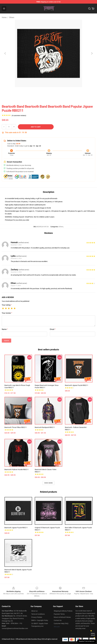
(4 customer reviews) (19, 116)
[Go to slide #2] (54, 92)
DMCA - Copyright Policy (40, 620)
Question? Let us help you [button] (87, 641)
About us (34, 611)
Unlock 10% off (93, 634)
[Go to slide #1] (43, 92)
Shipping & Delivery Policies (63, 611)
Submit (6, 341)
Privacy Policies (37, 617)
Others (12, 17)
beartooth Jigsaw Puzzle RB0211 (77, 385)
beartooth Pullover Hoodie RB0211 (17, 470)
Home (4, 17)
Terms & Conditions (38, 614)
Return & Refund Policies (62, 617)
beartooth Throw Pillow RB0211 (16, 427)
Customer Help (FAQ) (61, 623)
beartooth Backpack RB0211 (45, 427)
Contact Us (58, 620)
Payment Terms (59, 614)
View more (49, 483)
